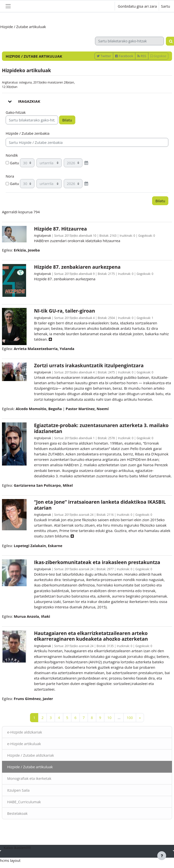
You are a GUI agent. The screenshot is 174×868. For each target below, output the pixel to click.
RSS (142, 56)
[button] (106, 6)
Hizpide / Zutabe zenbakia (28, 133)
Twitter (104, 56)
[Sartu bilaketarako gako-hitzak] (129, 41)
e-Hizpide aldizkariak (25, 732)
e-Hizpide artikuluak (24, 744)
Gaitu (12, 163)
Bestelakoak (17, 813)
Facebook (124, 56)
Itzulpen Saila (18, 790)
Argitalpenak (42, 235)
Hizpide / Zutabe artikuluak (30, 767)
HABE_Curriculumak (24, 802)
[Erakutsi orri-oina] (162, 856)
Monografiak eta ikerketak (29, 778)
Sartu (166, 6)
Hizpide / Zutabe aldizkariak (31, 755)
